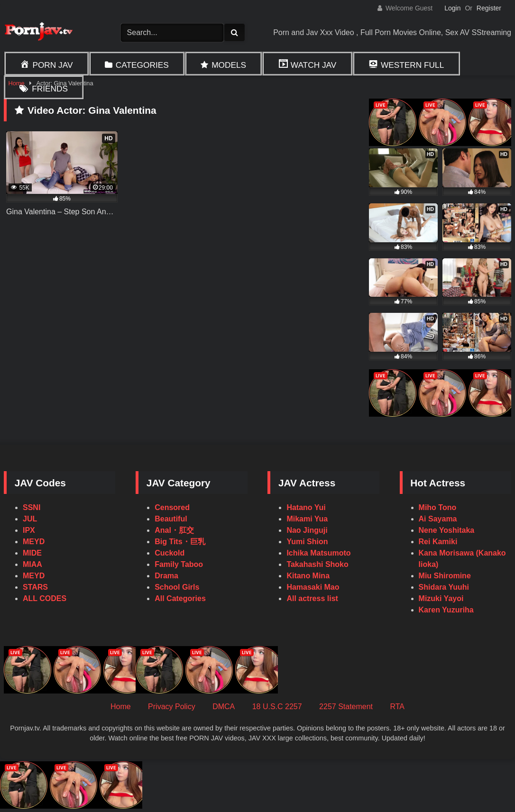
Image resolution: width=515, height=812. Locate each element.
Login (452, 8)
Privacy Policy (172, 707)
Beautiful (171, 519)
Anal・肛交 (174, 530)
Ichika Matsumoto (318, 553)
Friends (50, 89)
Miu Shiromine (445, 576)
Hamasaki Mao (313, 587)
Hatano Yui (306, 507)
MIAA (32, 564)
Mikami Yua (307, 519)
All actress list (312, 598)
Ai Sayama (438, 519)
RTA (398, 707)
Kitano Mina (308, 576)
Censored (172, 507)
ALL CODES (45, 598)
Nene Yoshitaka (447, 530)
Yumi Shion (307, 542)
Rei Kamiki (438, 542)
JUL (30, 519)
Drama (166, 576)
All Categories (180, 598)
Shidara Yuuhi (444, 587)
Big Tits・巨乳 (180, 542)
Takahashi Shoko (317, 564)
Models (229, 65)
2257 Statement (346, 707)
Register (489, 8)
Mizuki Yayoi (441, 598)
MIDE (32, 553)
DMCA (224, 707)
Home (121, 707)
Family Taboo (179, 564)
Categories (142, 65)
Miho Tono (438, 507)
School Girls (177, 587)
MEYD (34, 542)
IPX (29, 530)
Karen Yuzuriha (446, 610)
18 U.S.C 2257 (277, 707)
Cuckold (170, 553)
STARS (35, 587)
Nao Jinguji (307, 530)
